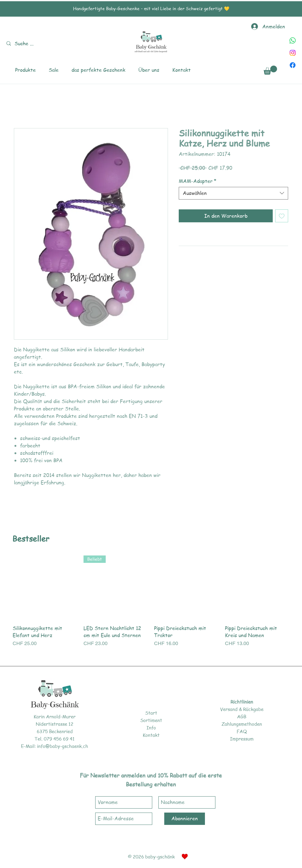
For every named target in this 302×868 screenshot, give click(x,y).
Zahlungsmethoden (242, 724)
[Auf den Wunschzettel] (282, 216)
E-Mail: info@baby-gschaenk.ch (55, 746)
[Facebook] (293, 65)
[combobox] (233, 193)
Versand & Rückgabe (242, 709)
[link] (270, 70)
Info (151, 728)
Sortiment (151, 720)
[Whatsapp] (293, 40)
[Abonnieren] (185, 819)
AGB (242, 717)
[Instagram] (293, 53)
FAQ (242, 731)
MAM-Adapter (198, 181)
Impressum (242, 739)
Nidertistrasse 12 (55, 724)
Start (151, 713)
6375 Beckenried (55, 731)
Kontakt (151, 735)
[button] (25, 70)
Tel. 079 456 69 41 (55, 739)
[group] (151, 605)
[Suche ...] (25, 44)
